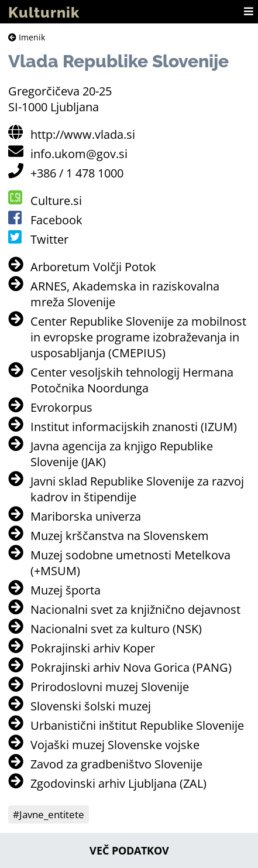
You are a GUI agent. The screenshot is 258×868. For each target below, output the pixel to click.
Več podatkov (129, 850)
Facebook (56, 220)
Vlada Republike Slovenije (118, 61)
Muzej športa (66, 590)
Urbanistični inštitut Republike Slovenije (137, 725)
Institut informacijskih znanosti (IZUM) (134, 427)
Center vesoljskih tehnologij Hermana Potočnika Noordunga (132, 380)
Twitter (49, 239)
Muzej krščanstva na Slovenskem (120, 536)
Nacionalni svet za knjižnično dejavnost (135, 609)
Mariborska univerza (86, 516)
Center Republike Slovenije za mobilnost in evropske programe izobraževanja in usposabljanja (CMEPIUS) (138, 337)
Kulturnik (44, 12)
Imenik (27, 37)
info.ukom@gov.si (79, 154)
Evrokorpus (61, 407)
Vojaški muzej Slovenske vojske (115, 745)
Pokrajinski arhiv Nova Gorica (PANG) (131, 667)
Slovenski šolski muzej (91, 706)
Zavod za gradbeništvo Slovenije (116, 764)
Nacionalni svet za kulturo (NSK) (116, 629)
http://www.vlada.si (83, 134)
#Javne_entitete (49, 814)
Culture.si (56, 201)
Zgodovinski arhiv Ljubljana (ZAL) (118, 783)
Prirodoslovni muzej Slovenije (110, 687)
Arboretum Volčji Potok (93, 267)
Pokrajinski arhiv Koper (93, 648)
